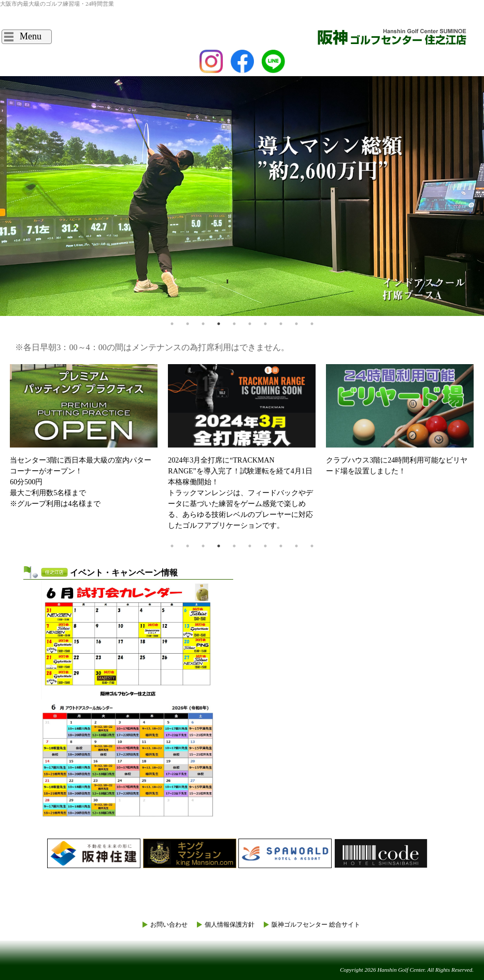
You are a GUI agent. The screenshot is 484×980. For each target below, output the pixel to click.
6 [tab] (250, 324)
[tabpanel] (242, 196)
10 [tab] (312, 324)
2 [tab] (188, 324)
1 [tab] (172, 324)
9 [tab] (296, 324)
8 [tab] (281, 324)
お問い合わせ (169, 925)
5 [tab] (234, 324)
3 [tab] (203, 324)
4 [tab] (219, 324)
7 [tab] (265, 324)
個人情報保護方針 (230, 925)
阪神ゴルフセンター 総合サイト (316, 925)
